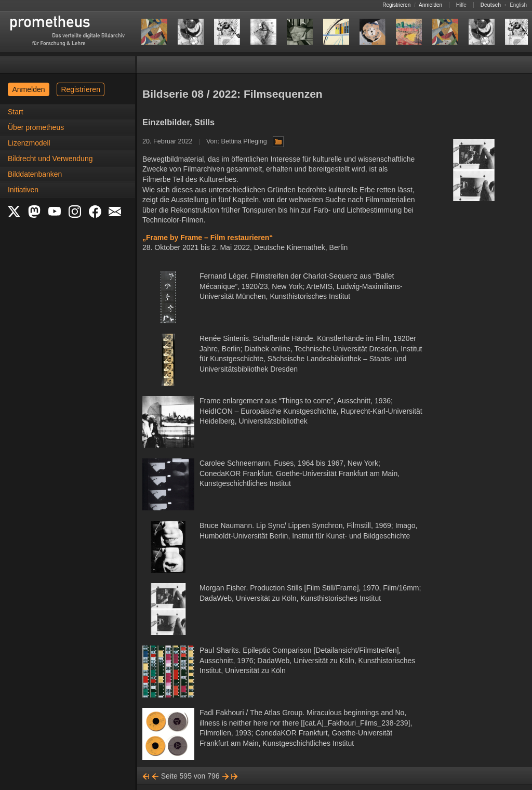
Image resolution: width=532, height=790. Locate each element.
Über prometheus (36, 127)
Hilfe (461, 5)
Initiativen (23, 190)
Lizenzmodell (29, 143)
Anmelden (430, 5)
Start (16, 112)
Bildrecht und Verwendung (50, 159)
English (518, 5)
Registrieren (396, 5)
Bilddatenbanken (35, 174)
